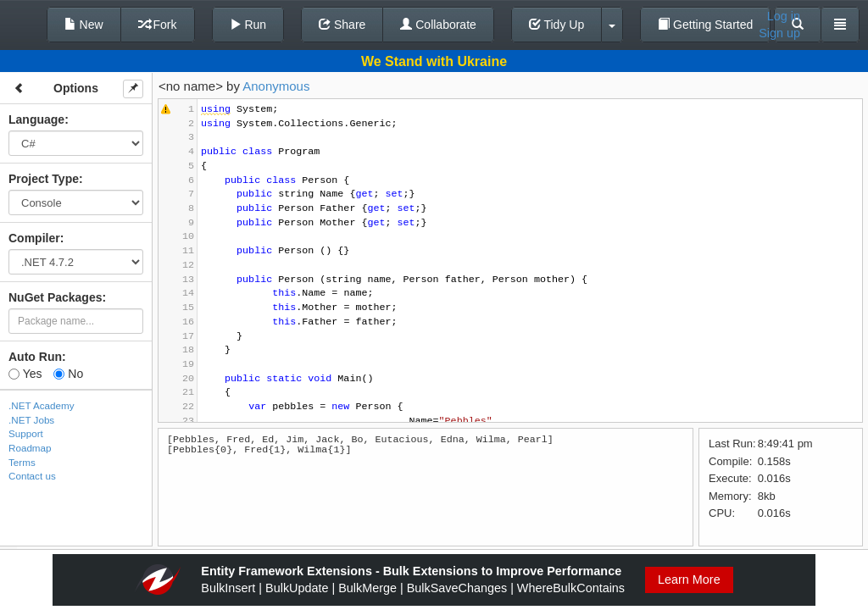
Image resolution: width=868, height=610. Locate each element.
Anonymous (276, 86)
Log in (784, 16)
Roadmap (30, 448)
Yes (25, 374)
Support (26, 433)
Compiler (34, 238)
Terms (22, 462)
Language (36, 119)
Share (342, 25)
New (84, 25)
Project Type (44, 179)
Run (248, 25)
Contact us (32, 476)
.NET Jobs (31, 420)
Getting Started (705, 25)
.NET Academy (42, 405)
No (68, 374)
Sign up (779, 33)
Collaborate (438, 25)
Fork (158, 25)
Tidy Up (556, 25)
